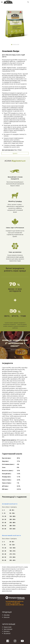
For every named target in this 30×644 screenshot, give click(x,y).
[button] (2, 2)
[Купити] (15, 153)
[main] (15, 100)
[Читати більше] (15, 350)
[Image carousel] (15, 26)
